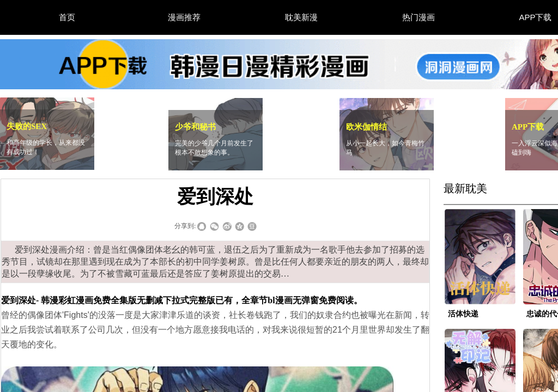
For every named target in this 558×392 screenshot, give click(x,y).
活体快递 (463, 314)
